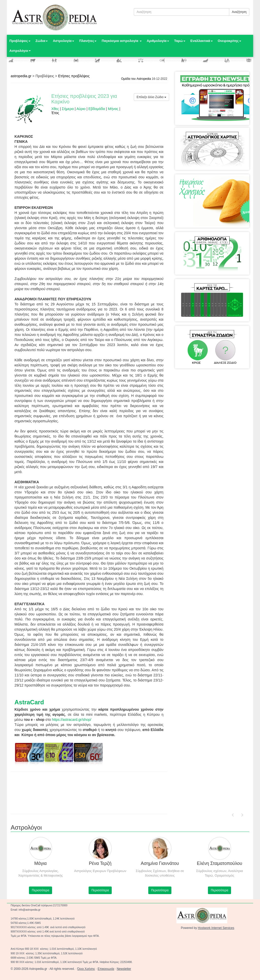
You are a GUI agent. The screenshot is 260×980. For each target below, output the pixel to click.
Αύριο (81, 109)
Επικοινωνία (106, 969)
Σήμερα (68, 109)
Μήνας (113, 109)
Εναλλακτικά (202, 41)
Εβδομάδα (97, 109)
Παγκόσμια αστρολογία (122, 41)
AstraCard (29, 702)
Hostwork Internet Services (216, 928)
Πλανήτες (88, 41)
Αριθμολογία (158, 41)
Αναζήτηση (239, 12)
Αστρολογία (63, 41)
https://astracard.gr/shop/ (71, 720)
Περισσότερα (40, 890)
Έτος (55, 113)
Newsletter (124, 969)
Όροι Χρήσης (86, 969)
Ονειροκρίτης (230, 41)
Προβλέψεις (20, 41)
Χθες (55, 109)
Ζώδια (42, 41)
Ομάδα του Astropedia (136, 79)
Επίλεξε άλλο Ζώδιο (151, 97)
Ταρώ (180, 41)
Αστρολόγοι (20, 51)
